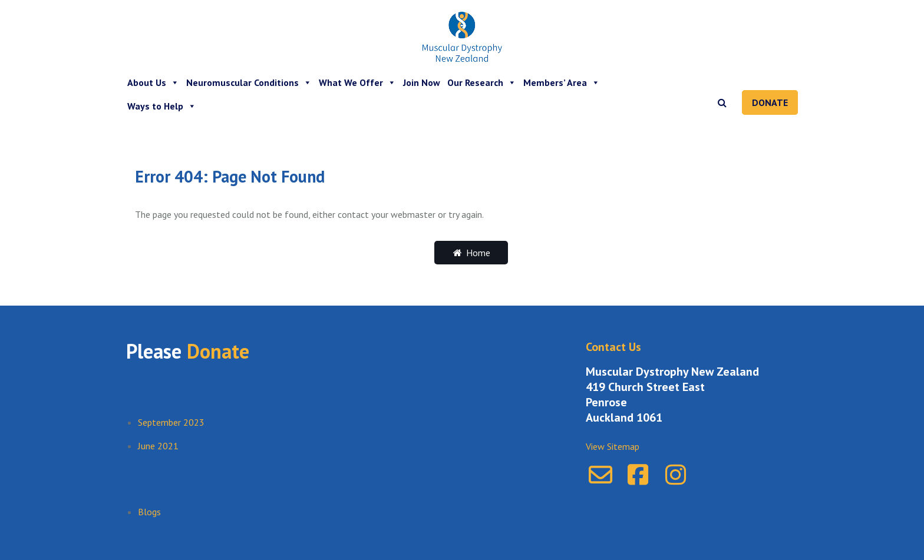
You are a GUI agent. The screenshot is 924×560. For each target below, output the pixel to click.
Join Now (422, 82)
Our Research (482, 82)
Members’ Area (562, 82)
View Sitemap (613, 446)
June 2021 (158, 446)
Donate (770, 102)
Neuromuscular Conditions (249, 82)
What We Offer (357, 82)
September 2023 (171, 422)
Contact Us (613, 347)
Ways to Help (162, 106)
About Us (153, 82)
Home (471, 253)
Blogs (149, 512)
